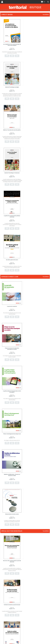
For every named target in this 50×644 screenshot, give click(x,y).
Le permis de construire (12, 179)
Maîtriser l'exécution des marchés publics (12, 87)
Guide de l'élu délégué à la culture (34, 450)
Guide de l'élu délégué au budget (38, 44)
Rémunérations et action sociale (38, 264)
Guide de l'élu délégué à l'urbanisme (38, 87)
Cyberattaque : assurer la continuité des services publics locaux (35, 536)
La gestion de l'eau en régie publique (35, 508)
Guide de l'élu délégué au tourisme (34, 423)
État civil (28, 481)
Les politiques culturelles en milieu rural (35, 563)
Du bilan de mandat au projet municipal (38, 311)
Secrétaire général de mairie (38, 130)
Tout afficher (46, 15)
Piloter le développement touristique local (38, 221)
